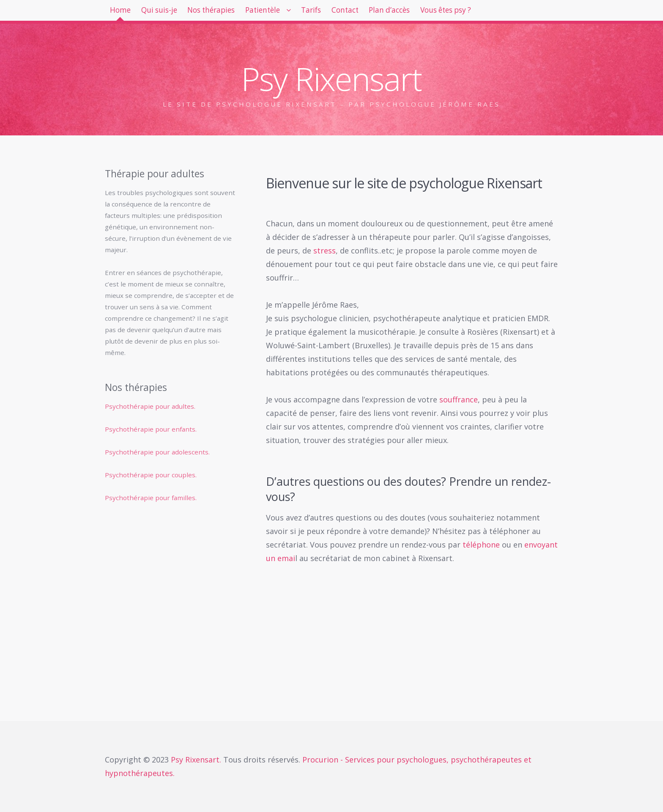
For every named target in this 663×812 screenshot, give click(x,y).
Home (124, 13)
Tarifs (352, 13)
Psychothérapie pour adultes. (150, 406)
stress (325, 250)
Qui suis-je (171, 13)
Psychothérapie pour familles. (151, 498)
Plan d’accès (448, 13)
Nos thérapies (233, 13)
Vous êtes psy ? (515, 13)
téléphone (481, 545)
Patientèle (295, 13)
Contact (395, 13)
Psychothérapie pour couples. (151, 475)
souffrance (459, 399)
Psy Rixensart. (197, 760)
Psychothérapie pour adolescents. (157, 452)
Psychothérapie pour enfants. (151, 429)
